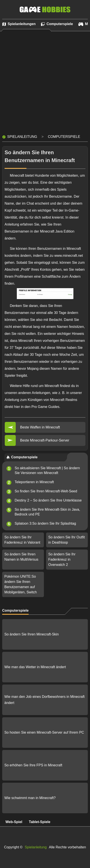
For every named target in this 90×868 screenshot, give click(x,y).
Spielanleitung (22, 137)
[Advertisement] (45, 85)
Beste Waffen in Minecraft (40, 427)
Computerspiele (64, 137)
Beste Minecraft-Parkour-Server (45, 440)
